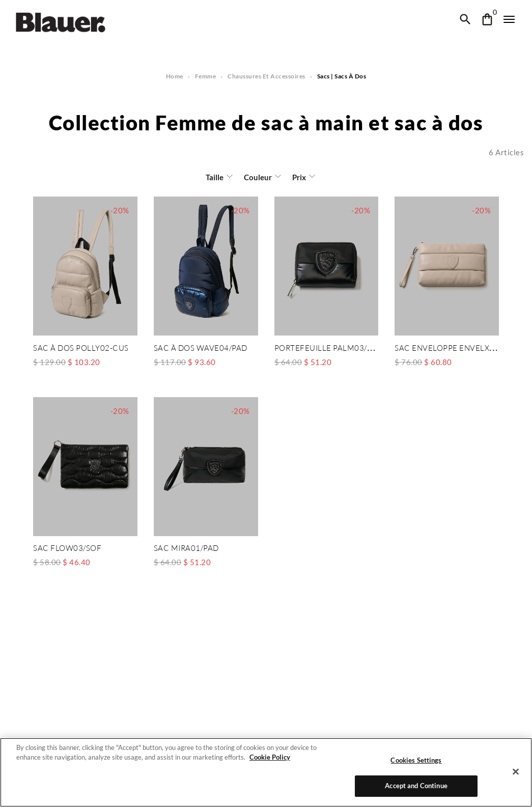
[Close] (516, 771)
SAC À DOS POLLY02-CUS (80, 348)
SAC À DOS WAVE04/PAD (201, 348)
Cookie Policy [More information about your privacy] (267, 757)
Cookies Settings (416, 760)
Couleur (258, 177)
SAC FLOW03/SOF (67, 547)
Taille (215, 177)
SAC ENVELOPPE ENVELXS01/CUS (458, 348)
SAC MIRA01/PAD (186, 547)
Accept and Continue (416, 786)
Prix (298, 177)
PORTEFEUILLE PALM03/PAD (328, 348)
